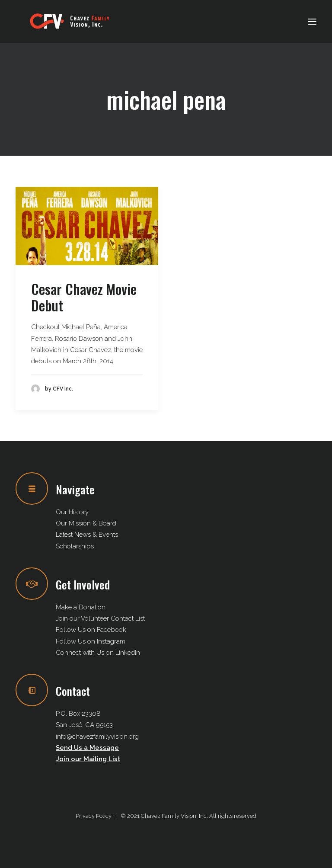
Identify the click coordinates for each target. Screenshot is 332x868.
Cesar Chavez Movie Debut (84, 297)
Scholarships (75, 546)
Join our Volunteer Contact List (100, 618)
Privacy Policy (94, 816)
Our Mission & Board (86, 523)
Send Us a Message (87, 748)
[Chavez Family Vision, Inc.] (70, 22)
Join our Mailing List (88, 759)
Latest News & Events (87, 535)
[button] (312, 22)
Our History (72, 512)
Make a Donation (81, 607)
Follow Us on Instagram (91, 641)
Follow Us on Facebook (91, 630)
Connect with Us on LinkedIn (98, 653)
